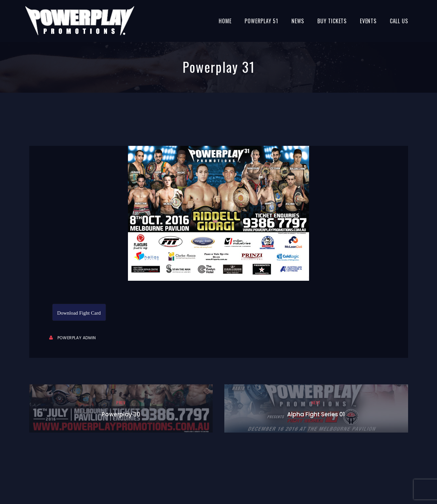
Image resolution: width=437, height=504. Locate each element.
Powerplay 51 (261, 21)
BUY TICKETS (332, 21)
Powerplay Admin (77, 338)
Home (225, 21)
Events (368, 21)
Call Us (399, 21)
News (298, 21)
